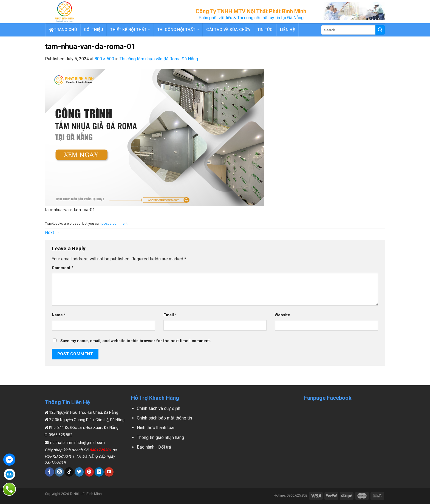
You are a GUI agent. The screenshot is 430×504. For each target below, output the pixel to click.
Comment (63, 268)
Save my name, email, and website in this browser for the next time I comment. (136, 341)
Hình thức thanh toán (156, 428)
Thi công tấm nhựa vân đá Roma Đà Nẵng (159, 59)
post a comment (114, 223)
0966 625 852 (60, 435)
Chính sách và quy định (159, 408)
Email (170, 315)
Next (52, 233)
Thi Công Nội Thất (178, 30)
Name (59, 315)
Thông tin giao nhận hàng (160, 437)
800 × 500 (104, 59)
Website (282, 315)
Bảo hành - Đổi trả (154, 447)
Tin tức (265, 30)
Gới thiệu (94, 30)
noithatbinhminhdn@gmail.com (77, 443)
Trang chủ (63, 30)
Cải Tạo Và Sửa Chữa (228, 30)
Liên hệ (287, 30)
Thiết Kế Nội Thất (130, 30)
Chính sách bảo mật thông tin (164, 418)
